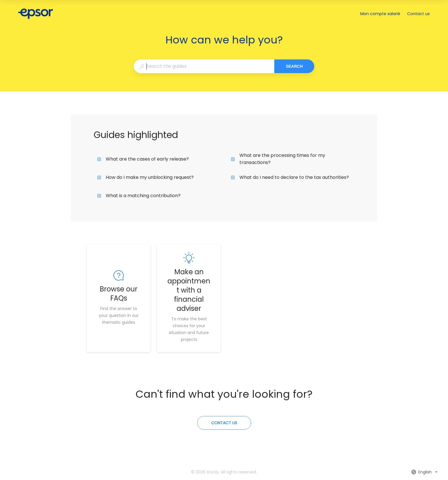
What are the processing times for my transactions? (278, 159)
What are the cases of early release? (143, 159)
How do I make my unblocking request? (145, 177)
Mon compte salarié (380, 14)
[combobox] (204, 66)
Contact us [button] (418, 14)
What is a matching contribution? (139, 196)
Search (294, 66)
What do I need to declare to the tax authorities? (290, 177)
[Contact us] (224, 423)
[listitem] (119, 298)
